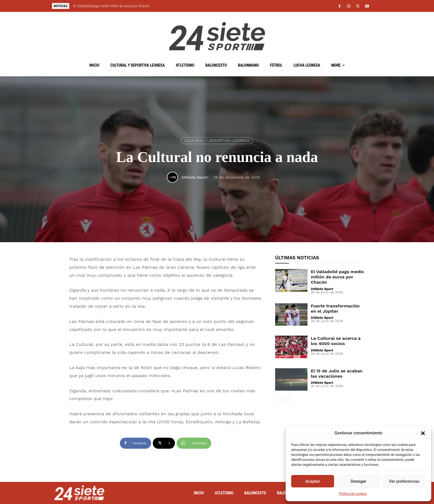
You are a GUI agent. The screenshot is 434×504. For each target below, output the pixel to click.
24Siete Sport (195, 177)
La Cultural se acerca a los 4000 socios (336, 341)
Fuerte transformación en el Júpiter (335, 309)
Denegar (358, 481)
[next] (235, 6)
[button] (423, 433)
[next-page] (287, 400)
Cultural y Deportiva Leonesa (217, 141)
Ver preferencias (404, 481)
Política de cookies (353, 494)
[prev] (227, 6)
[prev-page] (279, 400)
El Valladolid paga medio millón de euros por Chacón (111, 6)
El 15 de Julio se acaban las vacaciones (337, 374)
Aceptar (313, 481)
